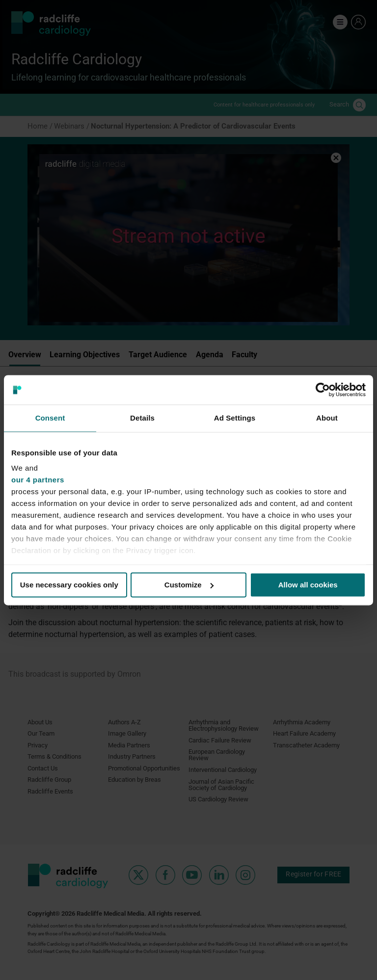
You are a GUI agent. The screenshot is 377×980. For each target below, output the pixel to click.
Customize (189, 585)
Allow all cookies (308, 585)
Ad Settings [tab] (235, 418)
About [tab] (327, 418)
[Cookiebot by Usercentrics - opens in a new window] (323, 390)
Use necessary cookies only (69, 585)
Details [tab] (142, 418)
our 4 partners (38, 480)
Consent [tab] (50, 418)
